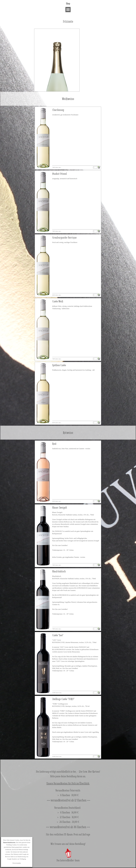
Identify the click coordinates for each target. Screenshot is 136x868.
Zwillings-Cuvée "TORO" (63, 699)
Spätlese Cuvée (59, 365)
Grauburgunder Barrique (64, 237)
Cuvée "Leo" (58, 635)
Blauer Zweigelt (60, 507)
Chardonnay (58, 110)
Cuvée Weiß (58, 301)
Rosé (54, 444)
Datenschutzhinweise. (9, 842)
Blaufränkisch (59, 571)
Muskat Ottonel (60, 174)
